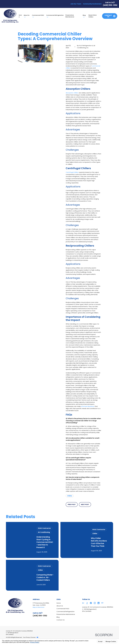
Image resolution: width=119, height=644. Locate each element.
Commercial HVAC (38, 15)
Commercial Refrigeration (55, 15)
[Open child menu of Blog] (84, 17)
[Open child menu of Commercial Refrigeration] (47, 17)
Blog (84, 15)
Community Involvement (92, 4)
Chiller (70, 496)
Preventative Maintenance (70, 16)
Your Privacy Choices (31, 637)
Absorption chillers (72, 93)
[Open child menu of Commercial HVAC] (33, 17)
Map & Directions (39, 607)
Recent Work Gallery (93, 16)
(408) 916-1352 (110, 5)
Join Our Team (76, 4)
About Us (27, 15)
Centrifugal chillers (72, 172)
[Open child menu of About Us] (25, 17)
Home (20, 16)
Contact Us (61, 620)
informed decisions (88, 406)
